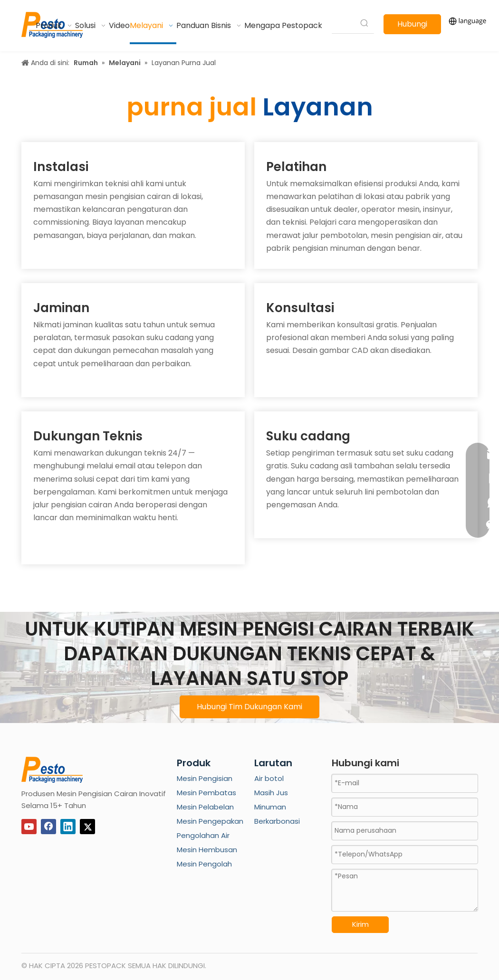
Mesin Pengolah (204, 864)
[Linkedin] (68, 827)
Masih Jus (271, 793)
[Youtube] (29, 827)
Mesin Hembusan (207, 850)
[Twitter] (87, 827)
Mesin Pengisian (205, 778)
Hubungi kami (412, 26)
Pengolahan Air (203, 835)
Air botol (269, 778)
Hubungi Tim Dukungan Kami (249, 707)
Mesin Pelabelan (205, 807)
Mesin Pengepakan (210, 821)
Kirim (360, 924)
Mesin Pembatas (206, 793)
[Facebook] (48, 827)
